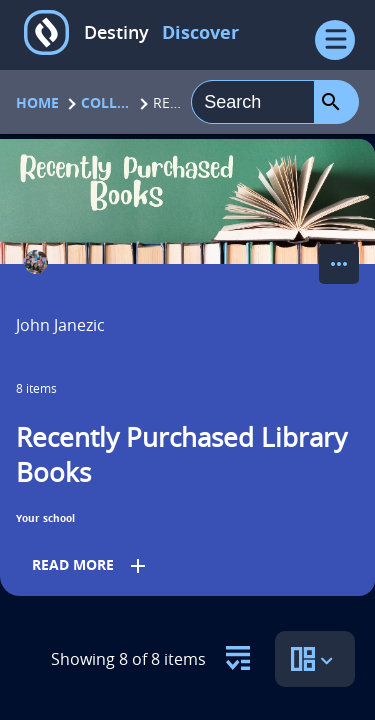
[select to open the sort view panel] (315, 659)
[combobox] (253, 102)
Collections (106, 102)
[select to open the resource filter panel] (238, 652)
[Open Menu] (335, 40)
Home (37, 102)
